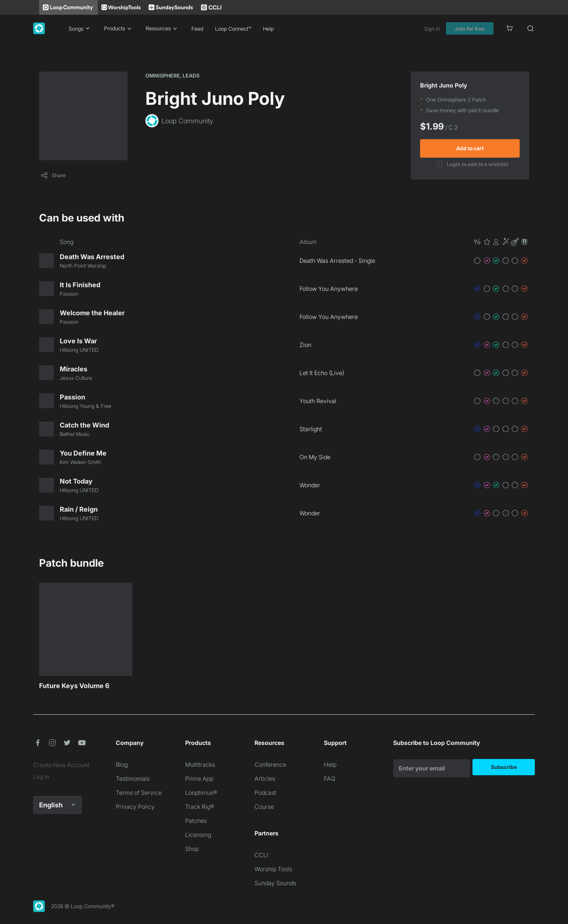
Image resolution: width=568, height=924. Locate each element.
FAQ (330, 779)
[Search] (530, 28)
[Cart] (510, 28)
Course (264, 807)
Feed (197, 29)
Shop (192, 849)
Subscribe (504, 767)
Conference (270, 765)
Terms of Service (139, 793)
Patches (196, 821)
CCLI (261, 855)
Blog (122, 765)
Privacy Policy (135, 807)
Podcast (265, 793)
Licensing (198, 835)
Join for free (470, 29)
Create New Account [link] (61, 765)
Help (268, 29)
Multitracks (200, 765)
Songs (80, 28)
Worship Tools (273, 869)
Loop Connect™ (233, 29)
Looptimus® (201, 793)
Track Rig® (200, 807)
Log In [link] (41, 777)
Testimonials (133, 779)
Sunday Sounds (275, 883)
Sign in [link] (432, 29)
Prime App (199, 779)
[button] (501, 242)
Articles (265, 779)
